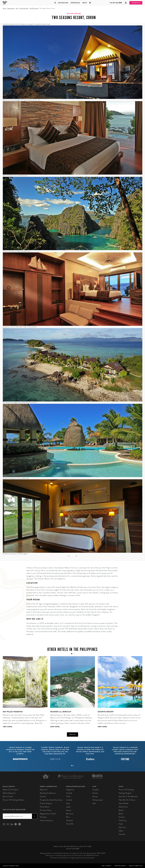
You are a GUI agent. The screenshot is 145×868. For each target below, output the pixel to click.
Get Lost (122, 827)
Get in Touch (8, 796)
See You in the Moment (128, 796)
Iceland (69, 800)
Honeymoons (98, 800)
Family (95, 793)
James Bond (124, 803)
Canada (69, 793)
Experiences (75, 3)
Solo (94, 803)
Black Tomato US (136, 866)
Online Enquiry (46, 803)
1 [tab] (72, 766)
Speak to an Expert (11, 790)
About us (44, 790)
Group (95, 796)
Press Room (45, 807)
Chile (68, 796)
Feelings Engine (125, 793)
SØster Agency (120, 866)
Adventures (123, 807)
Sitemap (43, 817)
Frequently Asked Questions (51, 800)
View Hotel (8, 727)
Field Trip (123, 820)
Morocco (70, 814)
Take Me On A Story (127, 800)
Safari (121, 831)
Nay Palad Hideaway (13, 712)
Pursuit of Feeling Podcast (14, 800)
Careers (43, 796)
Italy (68, 803)
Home (4, 8)
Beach (121, 810)
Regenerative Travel (48, 814)
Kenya (69, 810)
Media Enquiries (9, 793)
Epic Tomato (107, 866)
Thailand (69, 820)
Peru (68, 817)
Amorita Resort (106, 712)
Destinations (63, 3)
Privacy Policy (46, 810)
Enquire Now (136, 3)
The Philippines (34, 8)
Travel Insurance (46, 820)
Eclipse (122, 817)
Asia (17, 8)
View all (73, 734)
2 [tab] (74, 766)
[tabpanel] (24, 694)
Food (121, 824)
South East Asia (24, 8)
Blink (121, 814)
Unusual (122, 834)
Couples (96, 790)
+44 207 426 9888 (116, 3)
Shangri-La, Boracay (61, 712)
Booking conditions (48, 793)
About (85, 3)
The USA (70, 824)
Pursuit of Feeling (126, 790)
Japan (68, 807)
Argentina (70, 790)
